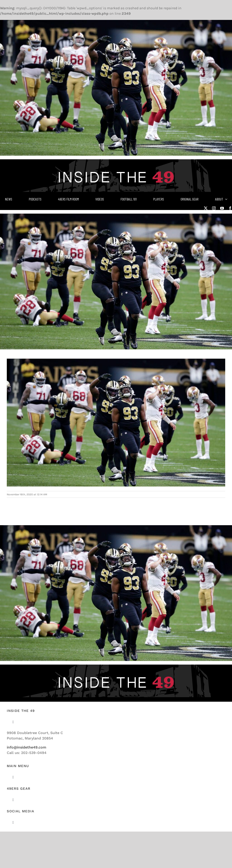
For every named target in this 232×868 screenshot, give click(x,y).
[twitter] (206, 208)
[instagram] (214, 208)
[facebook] (230, 208)
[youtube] (222, 208)
